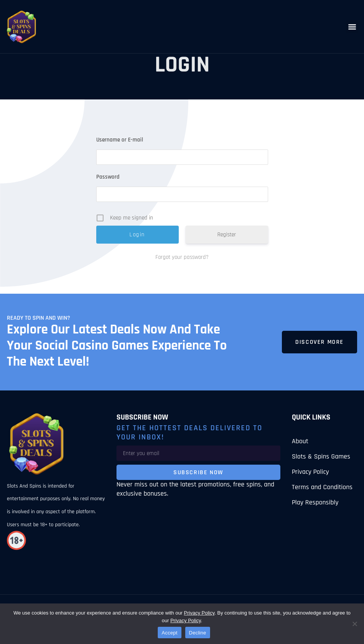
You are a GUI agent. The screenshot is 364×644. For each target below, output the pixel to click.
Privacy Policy (199, 613)
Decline (198, 633)
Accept (169, 633)
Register (227, 235)
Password (108, 177)
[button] (352, 27)
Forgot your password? (182, 257)
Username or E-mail (120, 140)
